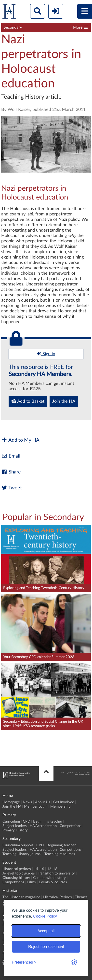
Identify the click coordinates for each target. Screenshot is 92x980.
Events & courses (53, 882)
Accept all (46, 931)
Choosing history (16, 878)
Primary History (15, 830)
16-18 (52, 869)
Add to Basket (28, 401)
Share (11, 472)
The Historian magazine (21, 897)
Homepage (11, 802)
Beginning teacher (48, 821)
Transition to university (56, 873)
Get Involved (64, 802)
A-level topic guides (19, 873)
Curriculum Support (18, 845)
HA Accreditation (43, 826)
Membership (60, 807)
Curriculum (11, 821)
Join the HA (64, 401)
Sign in (46, 354)
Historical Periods (58, 897)
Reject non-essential (46, 947)
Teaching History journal (22, 854)
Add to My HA (20, 440)
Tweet (12, 488)
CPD (26, 821)
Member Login (36, 807)
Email (11, 456)
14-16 (39, 869)
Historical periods (17, 869)
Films (32, 882)
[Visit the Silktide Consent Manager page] (74, 962)
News (27, 802)
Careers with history (49, 878)
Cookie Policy (45, 916)
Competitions (71, 826)
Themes (81, 897)
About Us (43, 802)
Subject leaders (15, 826)
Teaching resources (60, 854)
